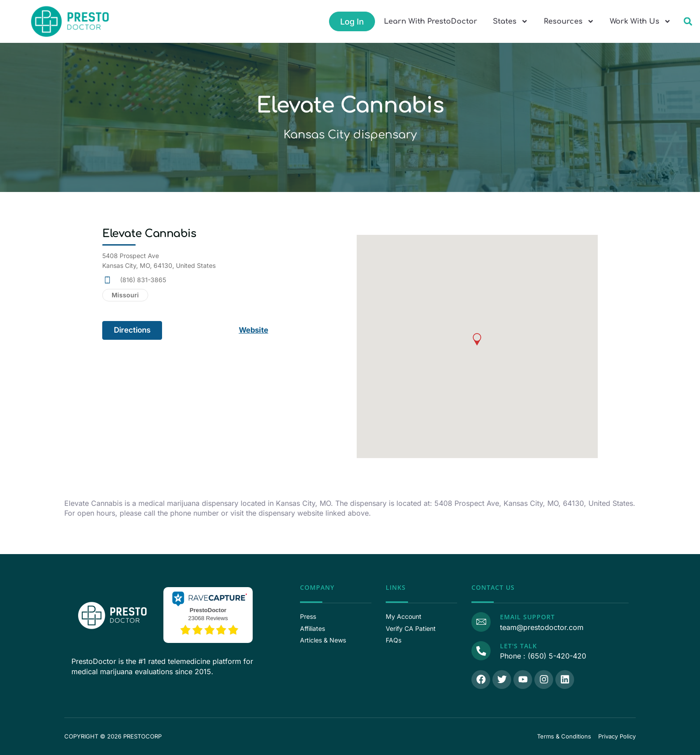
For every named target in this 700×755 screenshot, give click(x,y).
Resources (569, 21)
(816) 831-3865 (143, 280)
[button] (688, 22)
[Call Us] (481, 651)
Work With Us (640, 21)
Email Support (527, 617)
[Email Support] (481, 622)
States (510, 21)
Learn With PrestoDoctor (431, 21)
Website (254, 330)
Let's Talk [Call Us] (518, 646)
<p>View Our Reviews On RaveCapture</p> (208, 614)
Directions (132, 330)
